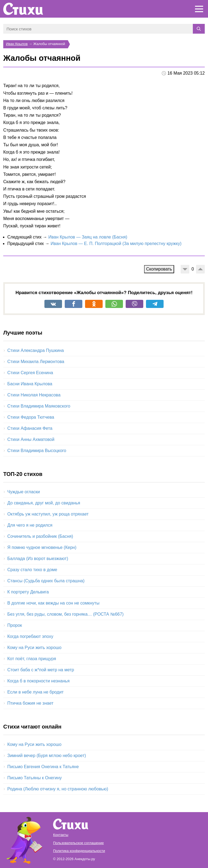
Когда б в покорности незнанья (38, 681)
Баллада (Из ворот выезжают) (38, 559)
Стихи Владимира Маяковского (39, 406)
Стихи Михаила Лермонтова (36, 362)
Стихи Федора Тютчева (31, 417)
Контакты (61, 835)
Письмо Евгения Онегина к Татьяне (43, 767)
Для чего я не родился (30, 525)
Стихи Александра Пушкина (36, 350)
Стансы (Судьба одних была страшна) (46, 581)
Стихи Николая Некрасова (34, 395)
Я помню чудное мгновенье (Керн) (42, 547)
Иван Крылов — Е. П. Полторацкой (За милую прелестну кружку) (116, 244)
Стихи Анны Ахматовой (31, 439)
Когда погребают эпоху (30, 636)
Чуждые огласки (24, 492)
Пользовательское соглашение (78, 843)
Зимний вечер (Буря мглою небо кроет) (47, 756)
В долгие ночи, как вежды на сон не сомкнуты (53, 603)
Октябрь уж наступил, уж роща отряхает (48, 514)
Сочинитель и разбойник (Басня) (40, 536)
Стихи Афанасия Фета (30, 428)
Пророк (15, 625)
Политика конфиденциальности (79, 851)
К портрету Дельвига (28, 592)
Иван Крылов (17, 44)
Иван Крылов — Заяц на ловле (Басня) (88, 237)
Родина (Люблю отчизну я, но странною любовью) (58, 789)
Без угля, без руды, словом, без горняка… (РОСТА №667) (65, 614)
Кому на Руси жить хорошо (34, 648)
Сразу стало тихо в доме (32, 570)
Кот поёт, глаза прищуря (32, 659)
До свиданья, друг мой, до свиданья (44, 503)
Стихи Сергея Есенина (30, 373)
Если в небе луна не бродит (35, 692)
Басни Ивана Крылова (30, 384)
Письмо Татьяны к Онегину (35, 778)
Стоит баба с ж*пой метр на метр (41, 670)
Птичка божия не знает (30, 703)
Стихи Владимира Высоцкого (37, 451)
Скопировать (159, 269)
